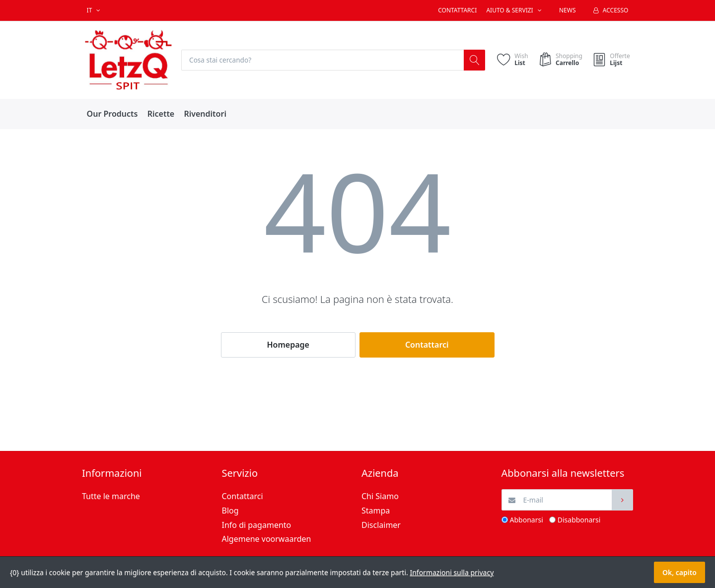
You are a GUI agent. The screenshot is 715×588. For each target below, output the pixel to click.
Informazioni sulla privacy (452, 572)
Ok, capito (679, 572)
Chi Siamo (380, 497)
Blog (230, 511)
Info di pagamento (257, 525)
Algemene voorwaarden (267, 539)
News (568, 10)
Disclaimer (381, 525)
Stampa (376, 511)
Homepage (288, 345)
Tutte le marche (111, 497)
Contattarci (457, 10)
